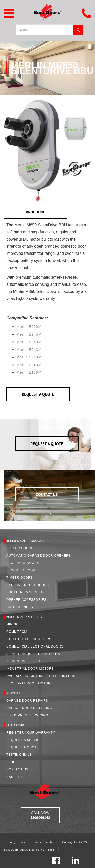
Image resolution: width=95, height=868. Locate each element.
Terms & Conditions (44, 842)
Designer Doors (22, 570)
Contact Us (17, 769)
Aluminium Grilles (24, 661)
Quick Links (15, 725)
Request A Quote (23, 747)
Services (13, 693)
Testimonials (19, 755)
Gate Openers (20, 607)
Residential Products (25, 541)
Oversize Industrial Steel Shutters (42, 676)
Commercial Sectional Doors (35, 646)
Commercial (18, 632)
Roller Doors (20, 548)
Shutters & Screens (26, 592)
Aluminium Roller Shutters (33, 654)
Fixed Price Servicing (27, 715)
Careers (15, 777)
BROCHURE (36, 212)
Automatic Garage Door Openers (39, 556)
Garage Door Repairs (27, 701)
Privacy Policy (16, 842)
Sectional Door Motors (30, 683)
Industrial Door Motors (30, 669)
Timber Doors (20, 578)
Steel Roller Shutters (29, 639)
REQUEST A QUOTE (38, 394)
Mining (13, 624)
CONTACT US (47, 494)
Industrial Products (24, 617)
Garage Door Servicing (29, 708)
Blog (11, 762)
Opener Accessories (26, 600)
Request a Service (24, 740)
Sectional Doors (23, 563)
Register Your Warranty (31, 733)
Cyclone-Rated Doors (28, 585)
